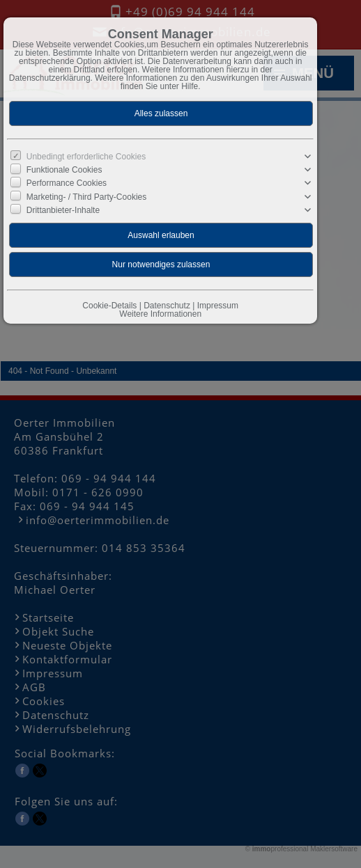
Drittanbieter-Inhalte (63, 210)
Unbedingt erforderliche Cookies (86, 157)
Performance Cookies (67, 183)
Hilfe (190, 86)
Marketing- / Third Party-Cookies (87, 196)
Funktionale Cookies (64, 170)
